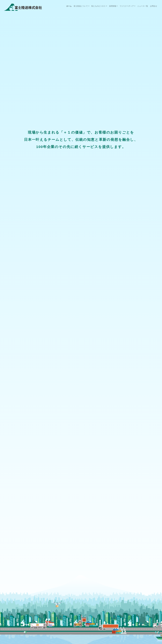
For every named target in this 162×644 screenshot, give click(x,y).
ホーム (69, 6)
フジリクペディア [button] (127, 6)
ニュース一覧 (143, 6)
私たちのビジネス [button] (98, 6)
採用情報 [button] (113, 6)
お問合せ (154, 6)
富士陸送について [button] (81, 6)
